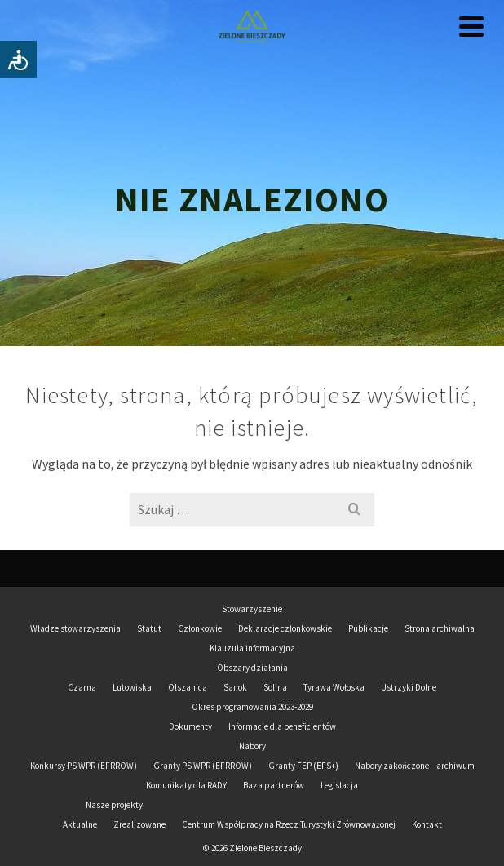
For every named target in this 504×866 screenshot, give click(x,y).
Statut (149, 628)
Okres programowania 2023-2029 (252, 707)
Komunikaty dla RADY (186, 785)
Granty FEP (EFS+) (303, 766)
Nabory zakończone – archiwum (415, 766)
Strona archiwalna (440, 628)
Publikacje (368, 628)
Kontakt (427, 824)
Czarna (82, 687)
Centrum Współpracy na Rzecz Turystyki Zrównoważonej (289, 824)
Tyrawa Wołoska (334, 687)
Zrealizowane (139, 824)
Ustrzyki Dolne (409, 687)
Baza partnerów (274, 785)
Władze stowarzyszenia (75, 628)
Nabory (252, 746)
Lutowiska (132, 687)
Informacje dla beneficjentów (282, 726)
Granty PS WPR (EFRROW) (203, 766)
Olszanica (188, 687)
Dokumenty (190, 726)
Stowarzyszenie (252, 609)
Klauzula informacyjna (252, 648)
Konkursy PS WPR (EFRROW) (84, 766)
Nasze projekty (114, 805)
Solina (275, 687)
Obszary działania (252, 668)
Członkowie (200, 628)
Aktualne (80, 824)
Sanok (235, 687)
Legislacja (339, 785)
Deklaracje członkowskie (285, 628)
